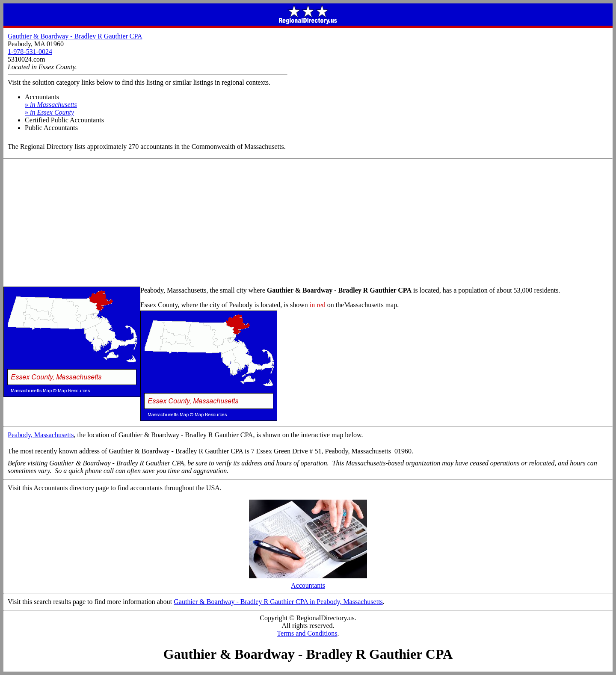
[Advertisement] (308, 223)
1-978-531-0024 (30, 52)
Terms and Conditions (307, 633)
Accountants (308, 582)
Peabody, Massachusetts (41, 435)
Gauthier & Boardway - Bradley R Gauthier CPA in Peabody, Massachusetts (278, 602)
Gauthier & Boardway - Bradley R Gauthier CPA (75, 36)
